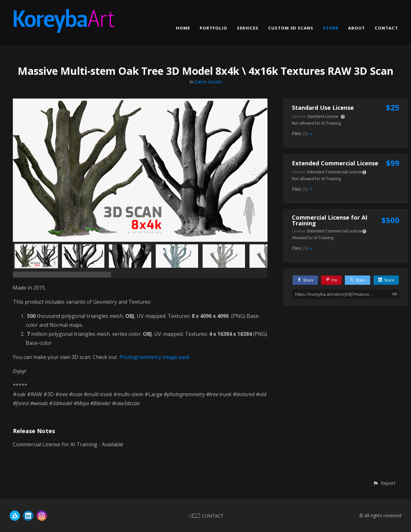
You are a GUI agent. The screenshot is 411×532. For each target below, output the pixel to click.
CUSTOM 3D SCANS (291, 28)
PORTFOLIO (214, 28)
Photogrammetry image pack (155, 357)
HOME (183, 28)
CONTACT (386, 28)
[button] (384, 483)
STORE (331, 28)
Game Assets (208, 82)
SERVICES (248, 28)
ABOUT (357, 28)
